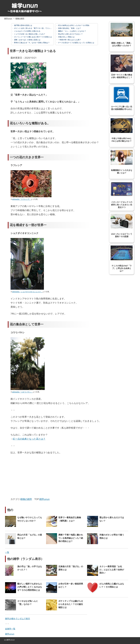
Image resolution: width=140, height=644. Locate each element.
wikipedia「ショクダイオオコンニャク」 (27, 292)
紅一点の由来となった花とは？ (29, 439)
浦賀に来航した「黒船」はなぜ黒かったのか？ (122, 35)
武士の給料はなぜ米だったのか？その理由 (73, 25)
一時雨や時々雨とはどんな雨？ (69, 40)
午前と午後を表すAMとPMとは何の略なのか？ (122, 130)
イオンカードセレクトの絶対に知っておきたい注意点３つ (122, 195)
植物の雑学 (20, 18)
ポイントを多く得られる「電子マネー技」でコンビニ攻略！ (36, 28)
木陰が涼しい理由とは (66, 37)
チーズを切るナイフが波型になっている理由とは (76, 43)
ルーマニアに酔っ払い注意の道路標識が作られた (122, 98)
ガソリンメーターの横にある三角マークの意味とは (33, 37)
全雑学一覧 (10, 629)
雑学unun (8, 18)
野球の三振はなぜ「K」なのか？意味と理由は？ (32, 43)
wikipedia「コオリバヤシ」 (22, 392)
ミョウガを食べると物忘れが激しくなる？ (29, 34)
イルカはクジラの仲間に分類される (27, 31)
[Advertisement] (33, 477)
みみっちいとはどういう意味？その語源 (122, 226)
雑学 (8, 640)
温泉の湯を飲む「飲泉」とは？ (69, 28)
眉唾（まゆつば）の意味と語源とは (27, 40)
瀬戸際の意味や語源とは (23, 25)
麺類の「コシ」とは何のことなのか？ (72, 31)
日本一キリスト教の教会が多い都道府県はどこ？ (122, 67)
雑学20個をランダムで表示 (17, 618)
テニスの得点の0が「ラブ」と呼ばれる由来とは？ (122, 259)
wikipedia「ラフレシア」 (22, 199)
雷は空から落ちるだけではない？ (70, 34)
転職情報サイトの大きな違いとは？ (122, 162)
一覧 (7, 552)
